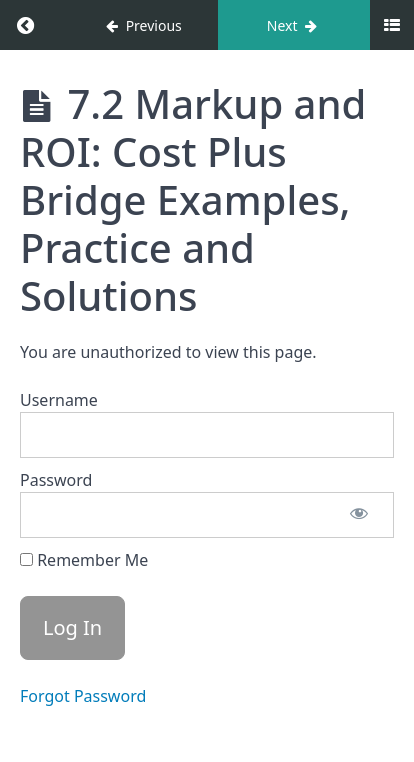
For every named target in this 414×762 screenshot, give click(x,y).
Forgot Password (83, 696)
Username (59, 400)
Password (56, 480)
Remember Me (84, 560)
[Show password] (359, 515)
